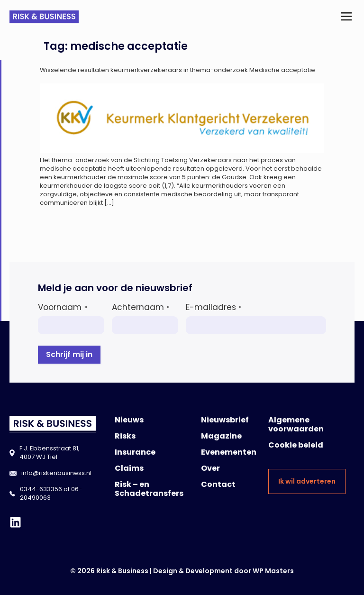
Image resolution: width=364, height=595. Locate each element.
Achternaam (141, 307)
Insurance (135, 452)
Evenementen (229, 452)
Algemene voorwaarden (296, 424)
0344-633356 (41, 489)
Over (210, 468)
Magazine (221, 436)
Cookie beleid (296, 445)
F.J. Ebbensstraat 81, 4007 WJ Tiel (50, 453)
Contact (218, 484)
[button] (347, 17)
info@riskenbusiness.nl (56, 473)
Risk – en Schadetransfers (149, 489)
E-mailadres (214, 307)
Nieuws (129, 420)
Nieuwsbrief (225, 420)
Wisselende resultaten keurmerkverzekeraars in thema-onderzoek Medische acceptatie (177, 70)
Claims (129, 468)
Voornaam (63, 307)
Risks (125, 436)
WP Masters (273, 571)
